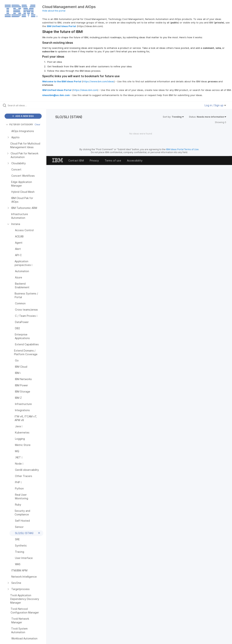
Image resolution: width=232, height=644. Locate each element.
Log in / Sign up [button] (215, 105)
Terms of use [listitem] (113, 160)
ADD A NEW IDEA (23, 116)
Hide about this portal (54, 11)
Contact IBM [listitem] (76, 160)
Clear (37, 124)
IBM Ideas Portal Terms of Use (182, 149)
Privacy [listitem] (94, 160)
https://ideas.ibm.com (85, 90)
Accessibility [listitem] (135, 160)
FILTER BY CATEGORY (19, 124)
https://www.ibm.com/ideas (98, 81)
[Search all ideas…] (28, 105)
